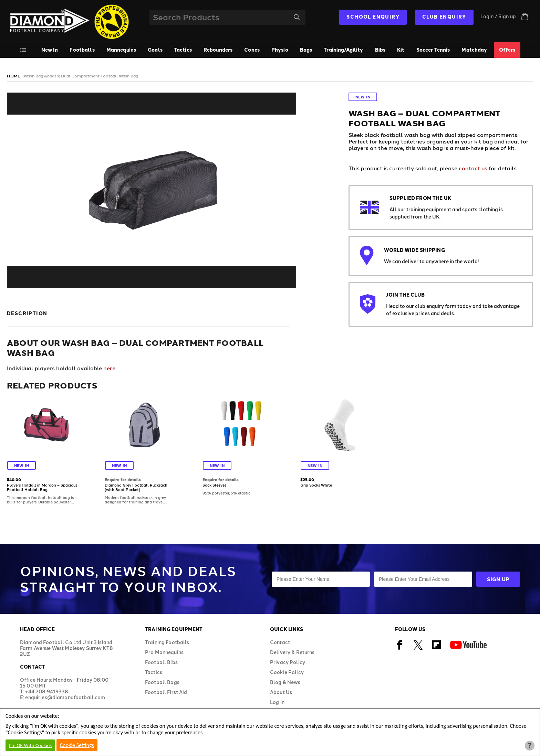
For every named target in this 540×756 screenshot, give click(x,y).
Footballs (82, 50)
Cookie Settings (77, 745)
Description (27, 313)
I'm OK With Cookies (30, 745)
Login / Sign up (498, 16)
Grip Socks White (316, 485)
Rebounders (218, 50)
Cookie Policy (287, 672)
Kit (401, 50)
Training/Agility (343, 50)
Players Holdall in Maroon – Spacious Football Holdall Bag (42, 487)
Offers (507, 50)
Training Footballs (167, 642)
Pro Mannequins (164, 652)
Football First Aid (166, 692)
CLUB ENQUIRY (444, 17)
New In (50, 50)
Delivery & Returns (292, 652)
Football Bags (162, 682)
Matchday (474, 50)
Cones (252, 50)
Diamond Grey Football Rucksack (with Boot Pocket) (136, 487)
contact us (473, 168)
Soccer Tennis (433, 50)
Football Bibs (161, 662)
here (109, 368)
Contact (280, 642)
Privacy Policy (288, 662)
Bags (306, 50)
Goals (155, 50)
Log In (277, 702)
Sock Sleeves (214, 485)
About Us (281, 692)
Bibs (380, 50)
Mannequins (121, 50)
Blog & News (285, 682)
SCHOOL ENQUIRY (373, 17)
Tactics (183, 50)
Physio (280, 50)
